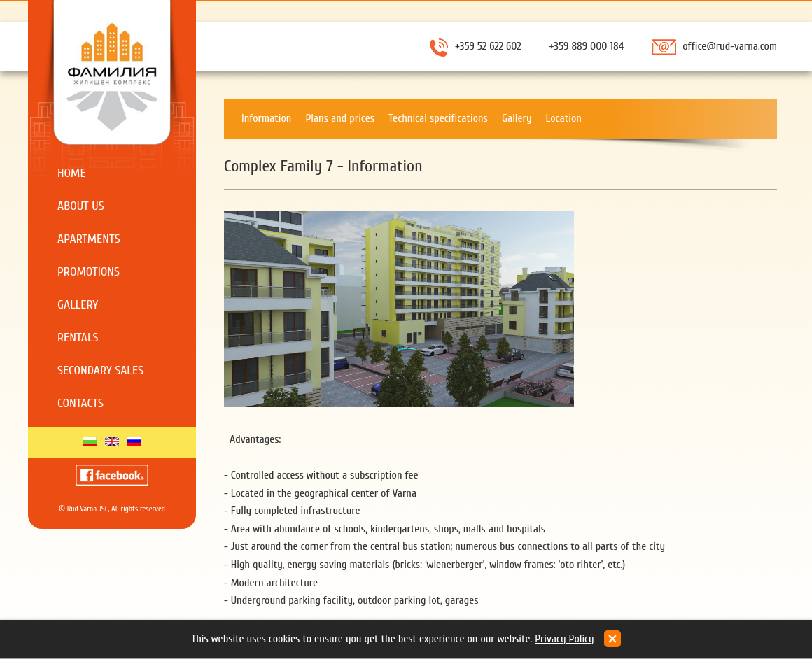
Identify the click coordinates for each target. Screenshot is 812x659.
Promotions (89, 272)
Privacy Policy (565, 639)
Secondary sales (100, 370)
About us (81, 206)
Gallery (78, 305)
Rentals (78, 338)
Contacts (80, 403)
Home (72, 173)
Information (266, 118)
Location (564, 118)
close (612, 639)
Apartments (89, 239)
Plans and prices (340, 118)
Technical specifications (438, 118)
